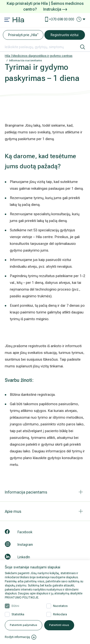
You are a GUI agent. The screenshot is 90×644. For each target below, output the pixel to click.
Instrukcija (55, 9)
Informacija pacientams (26, 61)
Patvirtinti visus (59, 625)
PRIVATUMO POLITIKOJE (22, 598)
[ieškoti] (83, 47)
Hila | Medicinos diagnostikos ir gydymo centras (39, 56)
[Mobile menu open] (7, 20)
